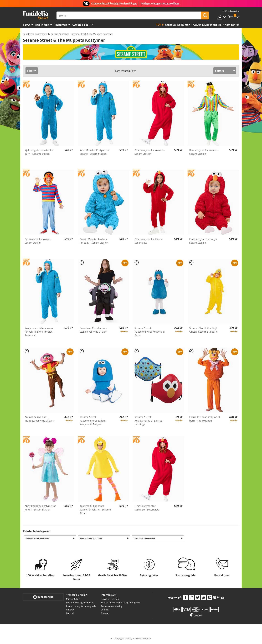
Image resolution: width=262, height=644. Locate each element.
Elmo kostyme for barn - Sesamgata (148, 241)
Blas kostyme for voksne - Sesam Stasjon (204, 152)
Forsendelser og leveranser (80, 603)
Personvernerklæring (112, 606)
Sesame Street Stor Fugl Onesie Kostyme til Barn (203, 330)
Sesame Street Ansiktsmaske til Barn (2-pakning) (149, 421)
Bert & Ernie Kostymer (92, 538)
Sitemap (105, 614)
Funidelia (28, 34)
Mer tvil (70, 614)
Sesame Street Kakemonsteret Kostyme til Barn (150, 332)
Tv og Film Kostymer (58, 34)
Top (159, 25)
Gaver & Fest (81, 25)
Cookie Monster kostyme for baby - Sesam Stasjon (94, 241)
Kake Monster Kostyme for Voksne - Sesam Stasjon (95, 152)
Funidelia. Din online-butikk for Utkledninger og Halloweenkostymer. (35, 15)
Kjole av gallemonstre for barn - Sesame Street (39, 152)
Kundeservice (43, 597)
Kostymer (42, 25)
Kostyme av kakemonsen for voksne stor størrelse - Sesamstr (39, 332)
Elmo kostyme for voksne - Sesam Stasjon (150, 152)
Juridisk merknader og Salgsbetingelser (120, 603)
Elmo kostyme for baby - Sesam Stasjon (203, 241)
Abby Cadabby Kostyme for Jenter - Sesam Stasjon (40, 508)
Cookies (105, 610)
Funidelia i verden (110, 599)
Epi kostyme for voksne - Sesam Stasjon (39, 241)
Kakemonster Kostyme (38, 538)
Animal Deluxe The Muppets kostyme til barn (39, 419)
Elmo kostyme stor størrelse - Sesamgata (147, 508)
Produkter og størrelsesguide (81, 606)
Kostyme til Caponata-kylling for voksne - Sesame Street (95, 510)
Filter (30, 71)
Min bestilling (73, 599)
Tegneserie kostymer (145, 538)
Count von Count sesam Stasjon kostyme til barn (93, 330)
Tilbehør (61, 25)
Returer (70, 610)
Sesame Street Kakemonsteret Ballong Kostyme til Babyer (93, 421)
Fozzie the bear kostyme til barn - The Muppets (205, 419)
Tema (26, 25)
